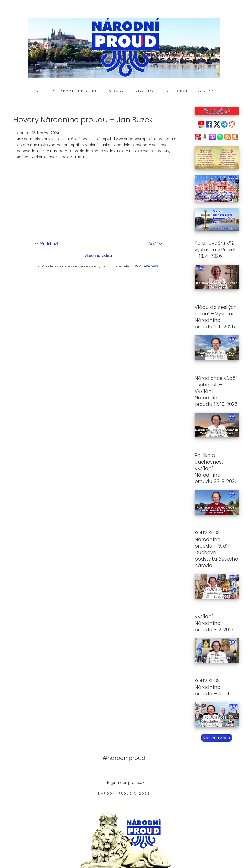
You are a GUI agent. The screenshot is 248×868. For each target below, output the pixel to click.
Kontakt (207, 91)
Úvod (38, 91)
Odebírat (178, 91)
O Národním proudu (76, 91)
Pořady (116, 91)
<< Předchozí (46, 244)
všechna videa (98, 255)
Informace (146, 91)
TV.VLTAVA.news (146, 266)
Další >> (155, 244)
